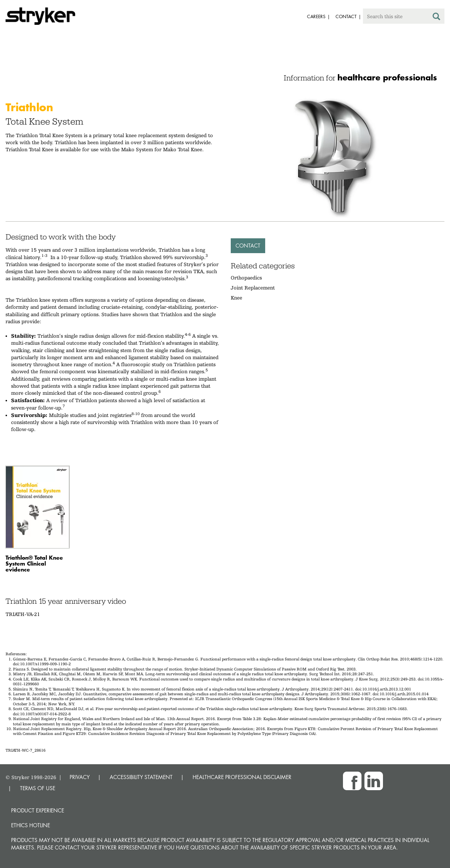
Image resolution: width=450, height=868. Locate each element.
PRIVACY (80, 777)
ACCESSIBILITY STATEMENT (141, 777)
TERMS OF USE (38, 788)
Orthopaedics (246, 278)
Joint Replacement (253, 288)
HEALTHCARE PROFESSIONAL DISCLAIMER (242, 777)
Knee (236, 298)
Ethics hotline (31, 825)
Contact (248, 246)
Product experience (38, 810)
